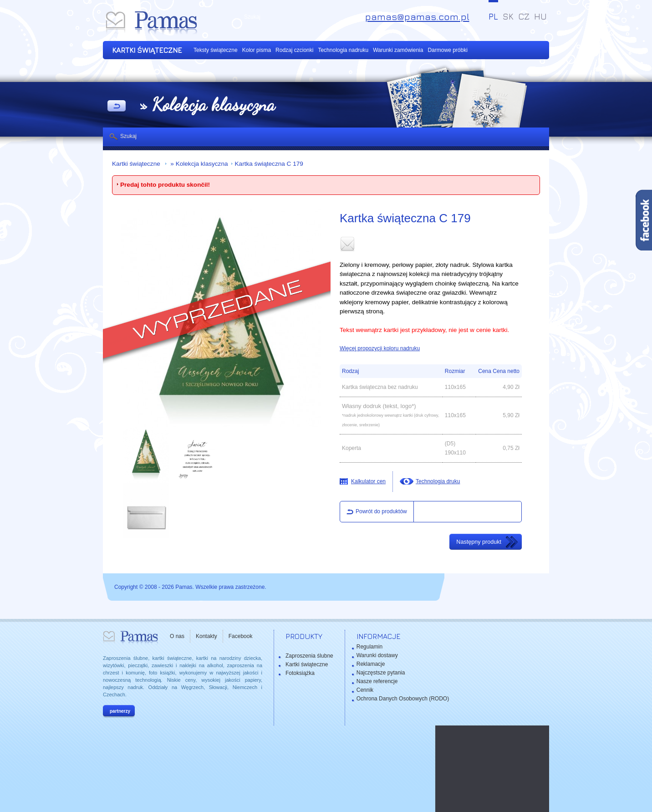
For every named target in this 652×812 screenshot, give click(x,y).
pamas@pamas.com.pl (417, 17)
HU (540, 16)
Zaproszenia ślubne (309, 656)
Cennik (365, 690)
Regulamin (369, 647)
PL (493, 16)
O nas (177, 636)
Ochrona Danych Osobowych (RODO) (403, 699)
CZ (524, 16)
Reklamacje (371, 664)
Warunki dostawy (377, 655)
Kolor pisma (257, 50)
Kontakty (206, 636)
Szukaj (128, 136)
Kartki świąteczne (137, 164)
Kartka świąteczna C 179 (269, 164)
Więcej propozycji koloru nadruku (380, 348)
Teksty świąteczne (216, 50)
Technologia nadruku (343, 50)
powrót (117, 107)
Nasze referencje (377, 681)
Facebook (241, 636)
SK (508, 16)
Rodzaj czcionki (294, 50)
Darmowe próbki (447, 50)
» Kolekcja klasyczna (199, 164)
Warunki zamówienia (398, 50)
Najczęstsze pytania (381, 673)
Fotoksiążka (300, 673)
